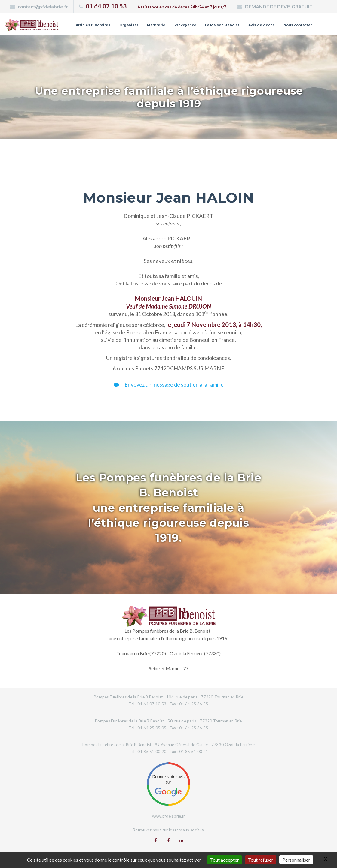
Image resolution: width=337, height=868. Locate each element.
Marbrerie (156, 25)
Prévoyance (185, 25)
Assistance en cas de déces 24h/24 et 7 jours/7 (182, 7)
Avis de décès (262, 25)
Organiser (129, 25)
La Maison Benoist (222, 25)
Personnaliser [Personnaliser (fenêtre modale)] (296, 860)
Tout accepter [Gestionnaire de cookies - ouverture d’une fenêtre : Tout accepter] (225, 860)
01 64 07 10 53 (106, 6)
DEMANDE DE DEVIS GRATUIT (279, 6)
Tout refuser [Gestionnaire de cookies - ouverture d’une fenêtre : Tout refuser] (261, 860)
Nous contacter (298, 25)
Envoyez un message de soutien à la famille (169, 384)
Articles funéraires (93, 25)
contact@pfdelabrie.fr (43, 6)
